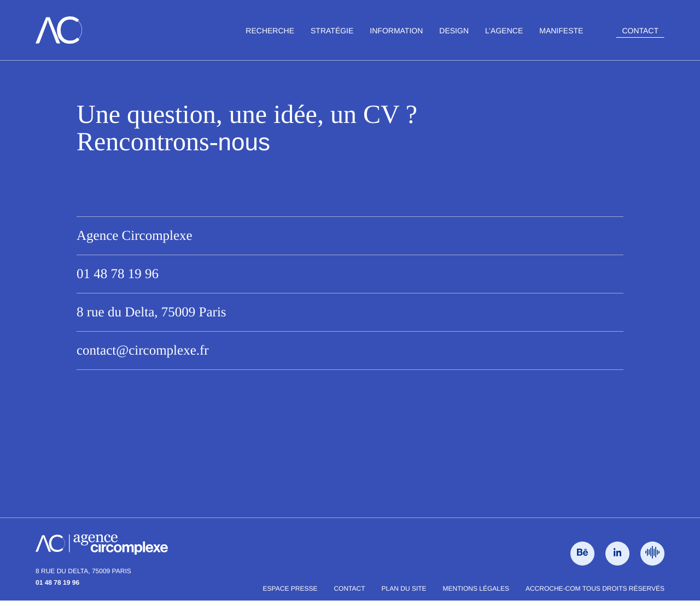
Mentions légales (476, 589)
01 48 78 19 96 (118, 274)
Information (396, 31)
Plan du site (404, 589)
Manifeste (561, 31)
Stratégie (332, 31)
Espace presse (290, 589)
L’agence (504, 31)
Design (454, 31)
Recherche (270, 31)
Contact (640, 31)
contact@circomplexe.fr (143, 351)
